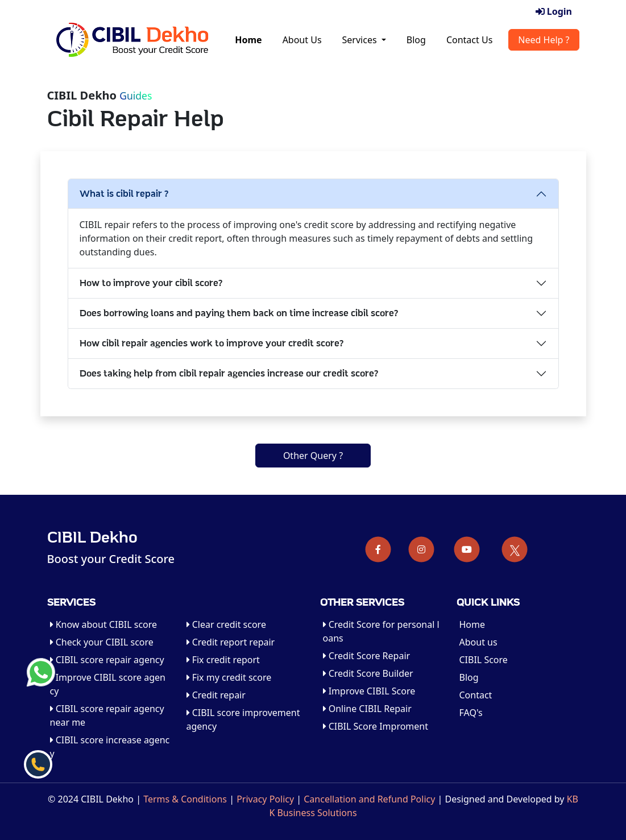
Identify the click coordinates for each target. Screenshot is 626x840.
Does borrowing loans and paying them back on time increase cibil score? (239, 313)
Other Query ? (313, 456)
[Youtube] (467, 549)
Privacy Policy (265, 799)
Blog (416, 40)
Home (248, 40)
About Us (302, 40)
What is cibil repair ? (124, 194)
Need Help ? (544, 40)
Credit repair (216, 695)
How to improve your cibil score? (151, 283)
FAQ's (471, 713)
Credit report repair (231, 642)
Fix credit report (223, 660)
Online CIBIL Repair (367, 709)
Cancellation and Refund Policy (369, 799)
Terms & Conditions (185, 799)
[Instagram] (421, 549)
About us (478, 642)
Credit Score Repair (367, 656)
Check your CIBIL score (102, 642)
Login (554, 11)
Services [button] (361, 40)
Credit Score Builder (368, 673)
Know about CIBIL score (104, 624)
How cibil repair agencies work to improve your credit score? (212, 344)
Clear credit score (226, 624)
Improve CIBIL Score (369, 691)
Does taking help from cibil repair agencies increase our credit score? (229, 374)
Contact (476, 695)
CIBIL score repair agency (107, 660)
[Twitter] (515, 549)
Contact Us (469, 40)
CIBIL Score (484, 660)
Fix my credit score (229, 677)
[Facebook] (378, 549)
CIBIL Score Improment (376, 726)
